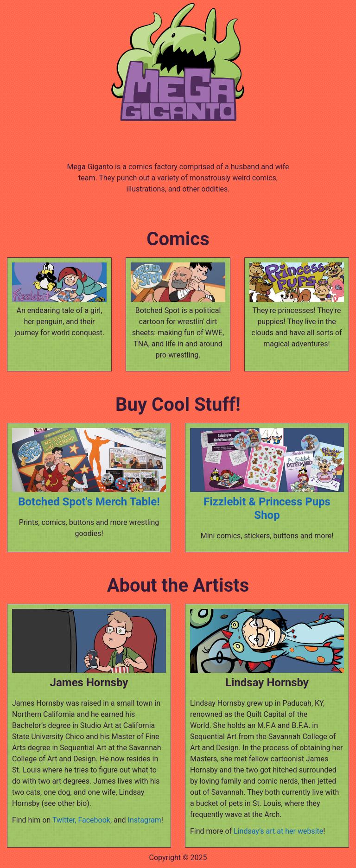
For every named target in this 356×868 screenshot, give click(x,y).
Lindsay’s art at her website (278, 831)
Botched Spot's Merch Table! (89, 502)
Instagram (145, 820)
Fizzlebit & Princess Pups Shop (267, 508)
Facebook (94, 820)
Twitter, (64, 820)
